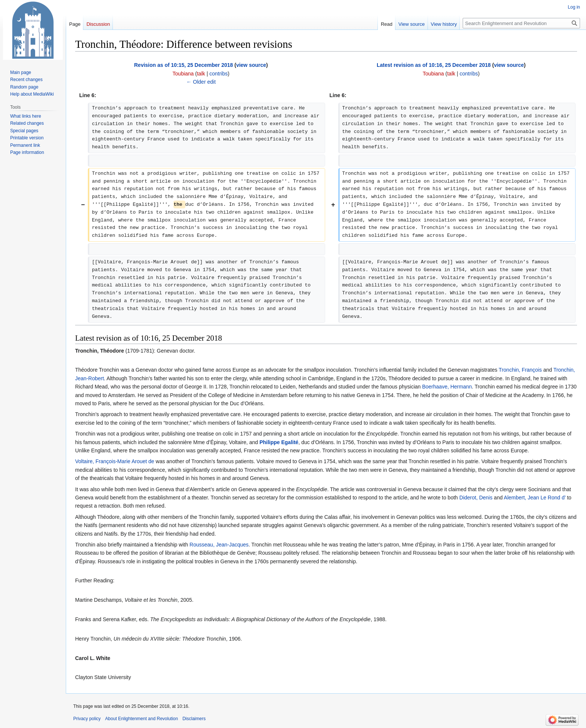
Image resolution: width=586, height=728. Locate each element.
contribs (218, 74)
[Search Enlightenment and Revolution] (521, 23)
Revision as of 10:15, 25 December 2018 (184, 65)
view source (251, 65)
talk (201, 74)
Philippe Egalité (279, 442)
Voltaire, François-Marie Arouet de (115, 461)
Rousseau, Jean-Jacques (219, 545)
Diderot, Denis (476, 498)
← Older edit (201, 82)
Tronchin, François (520, 370)
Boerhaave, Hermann (447, 387)
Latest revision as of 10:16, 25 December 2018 (434, 65)
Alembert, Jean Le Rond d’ (535, 498)
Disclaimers (194, 719)
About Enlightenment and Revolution (141, 719)
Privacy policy (87, 719)
